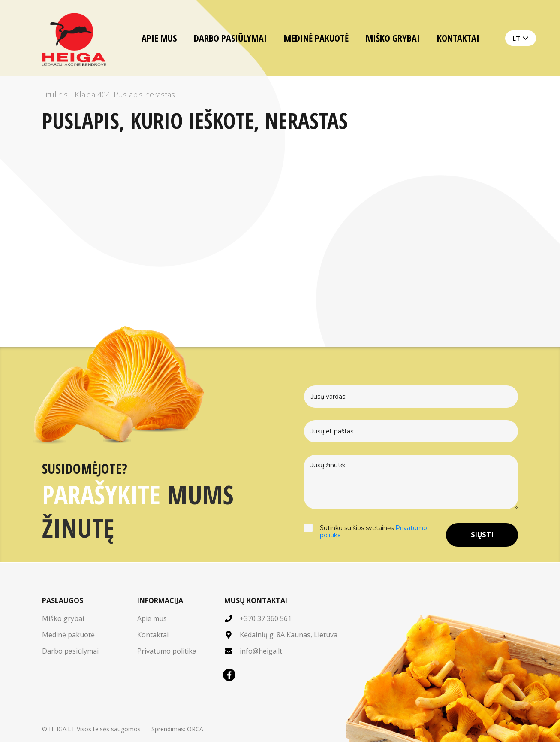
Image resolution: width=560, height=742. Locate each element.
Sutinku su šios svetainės (375, 535)
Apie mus (159, 38)
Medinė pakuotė (316, 38)
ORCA (195, 729)
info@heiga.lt (261, 651)
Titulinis (55, 94)
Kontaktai (458, 38)
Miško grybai (393, 38)
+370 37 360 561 (266, 619)
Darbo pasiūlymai (230, 38)
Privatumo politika (167, 651)
